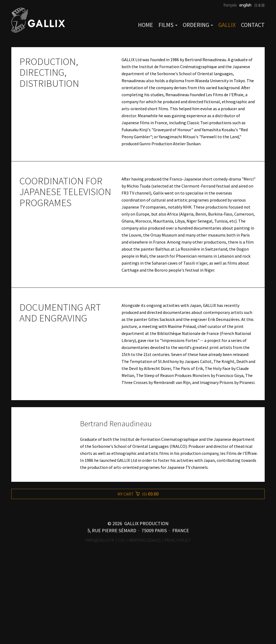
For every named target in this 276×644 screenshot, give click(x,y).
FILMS (168, 25)
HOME (146, 25)
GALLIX (227, 25)
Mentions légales (145, 626)
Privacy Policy (177, 626)
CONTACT (253, 25)
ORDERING (198, 25)
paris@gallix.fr (100, 626)
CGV (121, 626)
